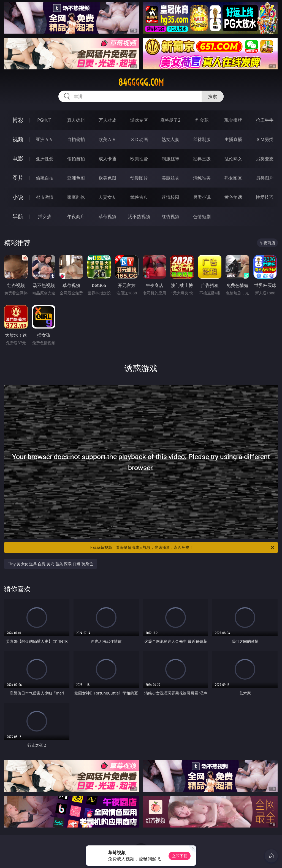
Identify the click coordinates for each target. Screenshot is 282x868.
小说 (18, 197)
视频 (18, 139)
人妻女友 (107, 197)
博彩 (18, 120)
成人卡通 (107, 159)
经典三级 (202, 159)
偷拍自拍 (76, 159)
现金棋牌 (233, 120)
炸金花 (202, 120)
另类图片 (265, 178)
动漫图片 (139, 178)
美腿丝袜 (170, 178)
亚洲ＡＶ (45, 139)
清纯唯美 (202, 178)
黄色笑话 (233, 197)
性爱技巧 (265, 197)
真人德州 (76, 120)
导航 (18, 216)
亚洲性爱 (45, 159)
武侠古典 (139, 197)
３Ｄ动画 (139, 139)
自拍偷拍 (76, 139)
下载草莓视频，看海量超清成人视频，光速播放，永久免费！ (182, 547)
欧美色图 (107, 178)
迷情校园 (170, 197)
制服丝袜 (170, 159)
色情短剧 (202, 216)
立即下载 (180, 856)
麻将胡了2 (170, 120)
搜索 (213, 96)
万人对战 (107, 120)
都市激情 (45, 197)
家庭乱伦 (76, 197)
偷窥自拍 (45, 178)
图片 (18, 178)
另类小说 (202, 197)
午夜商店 (76, 216)
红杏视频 (170, 216)
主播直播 (233, 139)
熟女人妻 (170, 139)
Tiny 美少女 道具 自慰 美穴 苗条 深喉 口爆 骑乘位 (50, 564)
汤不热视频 (139, 216)
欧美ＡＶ (107, 139)
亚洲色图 (76, 178)
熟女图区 (233, 178)
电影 (18, 158)
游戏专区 (139, 120)
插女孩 (45, 216)
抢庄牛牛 (265, 120)
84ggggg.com (141, 82)
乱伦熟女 (233, 159)
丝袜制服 (202, 139)
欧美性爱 (139, 159)
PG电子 (44, 120)
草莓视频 (107, 216)
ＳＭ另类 (265, 139)
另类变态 (265, 159)
